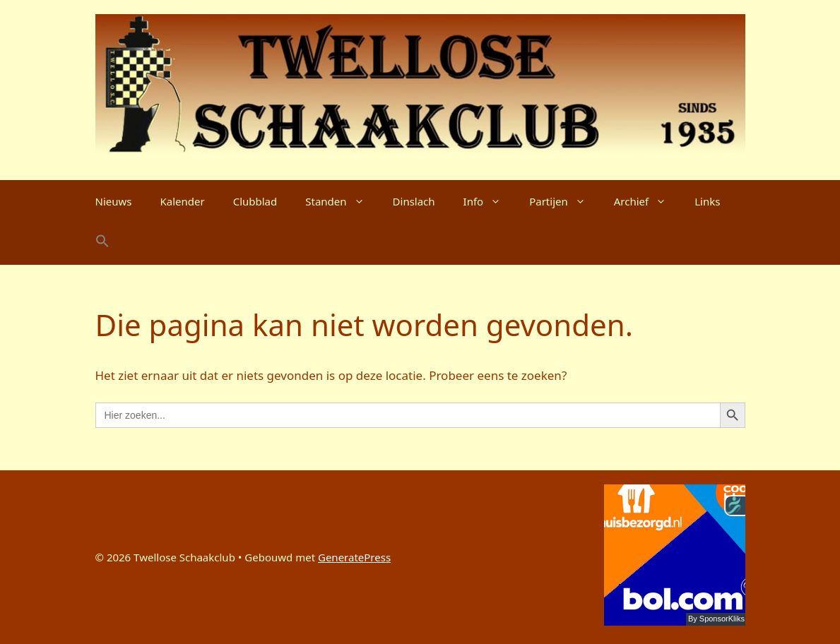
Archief (647, 201)
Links (707, 201)
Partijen (564, 201)
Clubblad (255, 201)
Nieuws (114, 201)
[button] (102, 244)
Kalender (182, 201)
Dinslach (414, 201)
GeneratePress (354, 557)
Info (490, 201)
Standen (342, 201)
